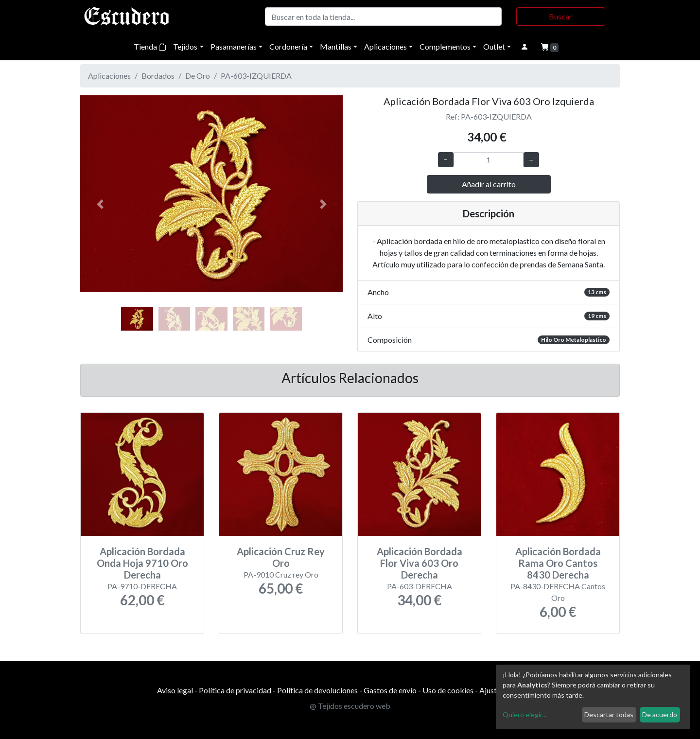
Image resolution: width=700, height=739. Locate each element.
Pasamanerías (234, 46)
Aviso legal (175, 690)
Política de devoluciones (317, 690)
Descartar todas (609, 714)
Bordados (158, 76)
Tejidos (185, 46)
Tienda (150, 46)
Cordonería (288, 46)
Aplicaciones (385, 46)
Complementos (445, 46)
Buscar (560, 16)
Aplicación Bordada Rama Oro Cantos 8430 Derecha (558, 563)
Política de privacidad (235, 690)
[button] (100, 204)
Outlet (494, 46)
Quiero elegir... (525, 714)
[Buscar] (383, 17)
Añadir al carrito (489, 184)
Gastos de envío (390, 690)
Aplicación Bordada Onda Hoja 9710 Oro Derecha (142, 563)
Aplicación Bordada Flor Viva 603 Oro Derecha (420, 563)
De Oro (198, 76)
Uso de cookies (448, 690)
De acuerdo (660, 714)
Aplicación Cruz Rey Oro (281, 557)
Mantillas (336, 46)
